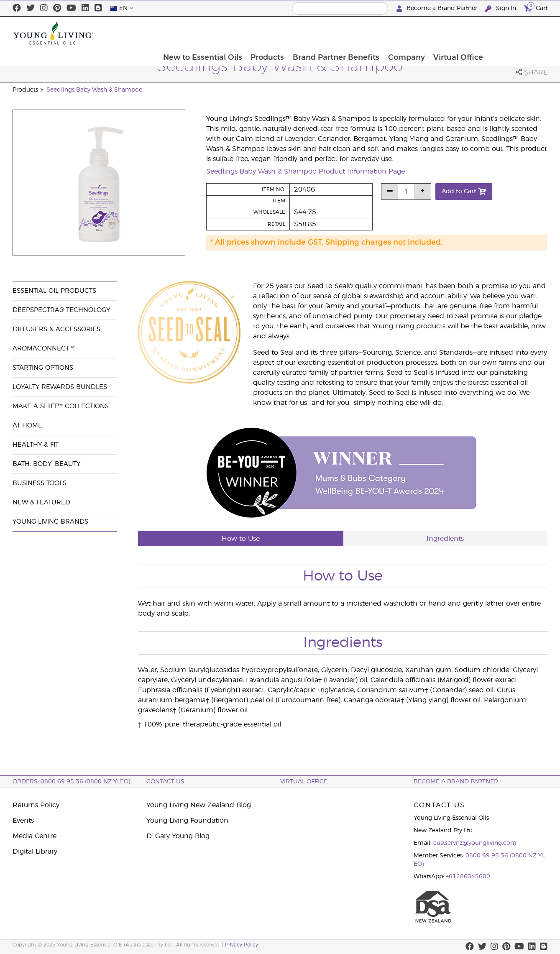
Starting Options (43, 368)
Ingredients (445, 539)
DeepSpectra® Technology (61, 310)
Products (325, 33)
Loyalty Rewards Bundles (60, 387)
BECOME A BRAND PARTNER (456, 782)
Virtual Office (518, 33)
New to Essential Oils (260, 33)
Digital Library (35, 852)
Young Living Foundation (187, 821)
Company (465, 33)
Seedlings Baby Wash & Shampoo (95, 90)
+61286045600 (468, 877)
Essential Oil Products (54, 291)
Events (23, 821)
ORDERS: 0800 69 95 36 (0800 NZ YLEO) (71, 782)
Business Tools (40, 483)
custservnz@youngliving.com (475, 843)
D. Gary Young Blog (178, 836)
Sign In (501, 9)
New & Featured (41, 503)
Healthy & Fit (36, 445)
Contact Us (165, 782)
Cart (536, 7)
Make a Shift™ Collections (61, 406)
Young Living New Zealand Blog (199, 805)
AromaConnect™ (43, 349)
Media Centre (35, 836)
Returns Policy (36, 805)
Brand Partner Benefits (395, 33)
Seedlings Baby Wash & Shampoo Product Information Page (306, 171)
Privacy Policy (242, 945)
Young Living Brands (50, 522)
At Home (27, 426)
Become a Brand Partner (438, 9)
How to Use (241, 539)
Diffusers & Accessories (56, 329)
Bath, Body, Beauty (46, 464)
